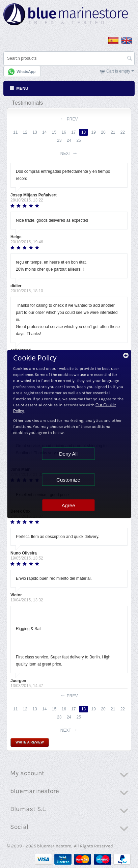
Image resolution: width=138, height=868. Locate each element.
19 (94, 132)
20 (103, 132)
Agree (68, 505)
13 (35, 132)
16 (64, 132)
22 (123, 132)
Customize (68, 480)
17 (73, 132)
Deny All (68, 454)
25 (79, 140)
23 (59, 140)
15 (54, 132)
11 (15, 132)
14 (44, 132)
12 (25, 132)
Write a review (30, 742)
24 (69, 140)
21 (113, 132)
